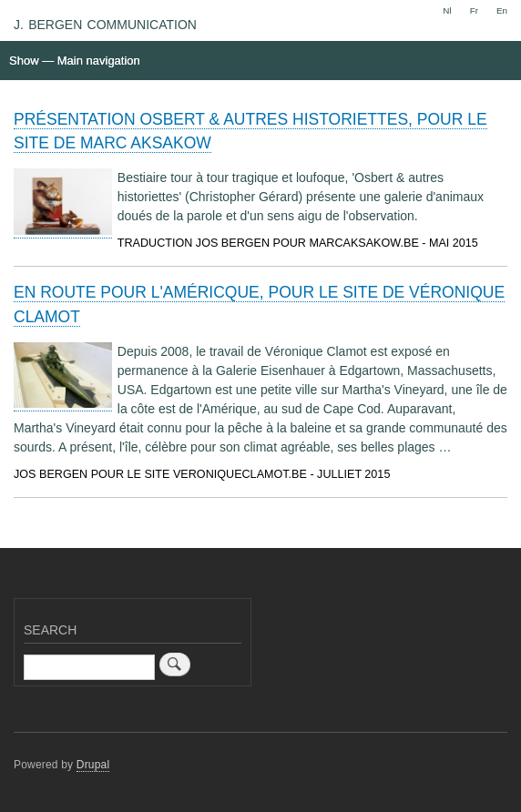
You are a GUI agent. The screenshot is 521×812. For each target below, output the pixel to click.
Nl (447, 10)
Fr (474, 10)
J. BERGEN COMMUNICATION (105, 25)
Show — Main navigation (75, 61)
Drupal (93, 765)
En (502, 10)
